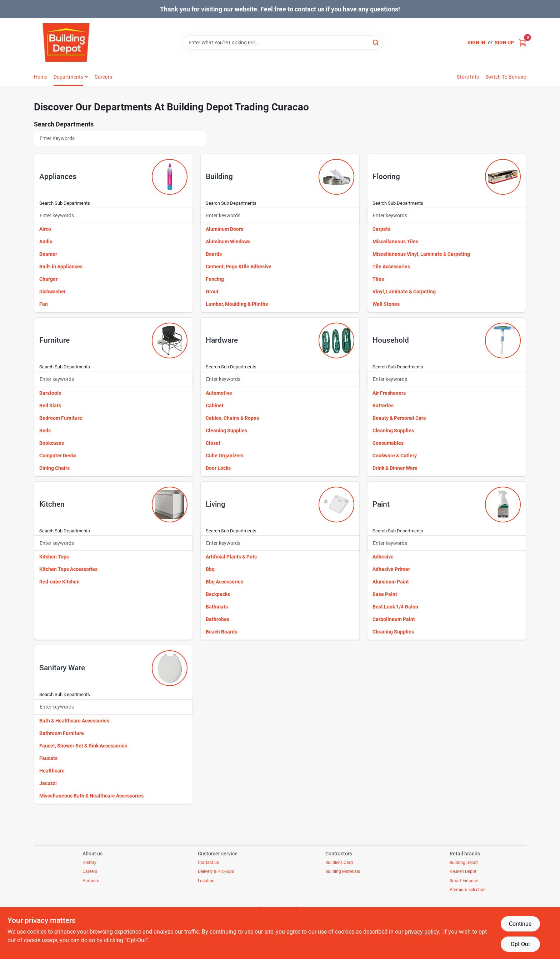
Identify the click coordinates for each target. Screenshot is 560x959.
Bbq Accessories (224, 582)
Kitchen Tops (54, 557)
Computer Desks (58, 456)
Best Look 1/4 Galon (395, 607)
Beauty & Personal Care (399, 418)
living (216, 504)
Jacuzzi (48, 783)
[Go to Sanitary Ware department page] (170, 668)
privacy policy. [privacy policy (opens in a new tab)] (422, 932)
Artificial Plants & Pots (231, 557)
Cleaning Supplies (226, 431)
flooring (386, 177)
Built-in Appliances (61, 267)
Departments (68, 77)
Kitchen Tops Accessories (68, 569)
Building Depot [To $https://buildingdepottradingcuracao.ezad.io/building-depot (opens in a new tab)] (464, 863)
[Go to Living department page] (336, 505)
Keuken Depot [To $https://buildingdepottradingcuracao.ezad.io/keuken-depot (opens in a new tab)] (463, 871)
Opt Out (520, 944)
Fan (44, 304)
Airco (45, 229)
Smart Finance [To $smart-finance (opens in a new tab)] (464, 881)
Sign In (476, 43)
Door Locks (218, 468)
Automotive (219, 393)
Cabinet (215, 406)
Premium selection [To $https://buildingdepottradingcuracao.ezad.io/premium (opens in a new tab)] (468, 890)
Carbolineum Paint (394, 619)
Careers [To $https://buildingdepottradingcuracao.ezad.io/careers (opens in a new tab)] (90, 871)
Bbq (210, 569)
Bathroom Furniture (62, 733)
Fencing (215, 279)
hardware (222, 340)
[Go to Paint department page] (503, 505)
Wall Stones (386, 304)
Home (41, 77)
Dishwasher (52, 292)
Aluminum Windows (228, 242)
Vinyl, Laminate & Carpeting (404, 292)
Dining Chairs (54, 468)
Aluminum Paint (391, 582)
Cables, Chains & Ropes (232, 418)
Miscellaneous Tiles (395, 242)
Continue (520, 924)
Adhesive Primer (391, 569)
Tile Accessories (391, 267)
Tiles (378, 279)
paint (381, 504)
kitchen (52, 504)
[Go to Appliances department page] (170, 177)
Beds (45, 431)
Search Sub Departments (65, 203)
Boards (214, 254)
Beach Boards (221, 632)
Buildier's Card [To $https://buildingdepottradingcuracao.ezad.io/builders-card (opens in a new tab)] (339, 863)
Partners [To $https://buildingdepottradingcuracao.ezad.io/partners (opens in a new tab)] (91, 881)
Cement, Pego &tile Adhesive (239, 267)
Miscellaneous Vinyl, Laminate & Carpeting (421, 254)
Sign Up (504, 43)
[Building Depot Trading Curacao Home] (66, 43)
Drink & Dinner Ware (395, 468)
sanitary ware (62, 668)
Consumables (388, 443)
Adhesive (383, 557)
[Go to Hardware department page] (336, 341)
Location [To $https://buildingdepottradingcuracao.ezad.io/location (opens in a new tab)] (206, 881)
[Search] (376, 42)
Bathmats (217, 607)
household (391, 340)
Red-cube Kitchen (59, 582)
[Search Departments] (120, 138)
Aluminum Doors (224, 229)
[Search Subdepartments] (114, 215)
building (219, 177)
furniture (54, 340)
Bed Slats (50, 406)
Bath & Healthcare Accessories (74, 721)
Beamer (48, 254)
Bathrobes (217, 619)
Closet (213, 443)
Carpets (381, 229)
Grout (212, 292)
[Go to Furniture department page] (170, 341)
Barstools (50, 393)
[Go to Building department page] (336, 177)
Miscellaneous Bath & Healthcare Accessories (91, 796)
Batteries (383, 406)
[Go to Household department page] (503, 341)
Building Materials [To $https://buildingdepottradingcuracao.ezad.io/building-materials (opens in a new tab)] (343, 871)
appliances (58, 177)
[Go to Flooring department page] (503, 177)
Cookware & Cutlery (395, 456)
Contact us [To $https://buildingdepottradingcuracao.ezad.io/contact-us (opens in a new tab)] (208, 863)
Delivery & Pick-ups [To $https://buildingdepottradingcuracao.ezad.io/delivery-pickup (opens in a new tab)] (216, 871)
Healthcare (52, 771)
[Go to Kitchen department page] (170, 505)
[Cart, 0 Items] (522, 43)
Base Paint (385, 594)
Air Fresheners (389, 393)
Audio (46, 242)
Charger (48, 279)
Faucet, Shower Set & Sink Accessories (83, 746)
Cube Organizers (225, 456)
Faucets (48, 758)
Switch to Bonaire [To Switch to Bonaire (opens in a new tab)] (506, 77)
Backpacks (218, 594)
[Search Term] (283, 43)
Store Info (468, 77)
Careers (103, 77)
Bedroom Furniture (61, 418)
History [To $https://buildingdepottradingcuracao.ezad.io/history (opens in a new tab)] (89, 863)
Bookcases (52, 443)
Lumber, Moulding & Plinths (237, 304)
